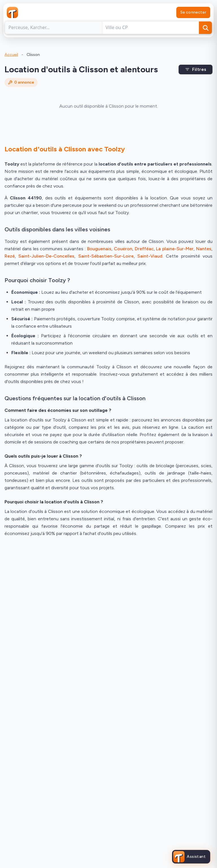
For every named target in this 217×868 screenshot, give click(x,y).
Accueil (11, 55)
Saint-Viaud (150, 256)
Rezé (10, 256)
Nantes (204, 249)
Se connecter (193, 12)
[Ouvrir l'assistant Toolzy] (191, 857)
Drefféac (144, 249)
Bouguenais (99, 249)
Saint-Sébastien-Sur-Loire (106, 256)
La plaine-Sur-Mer (175, 249)
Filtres (196, 69)
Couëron (123, 249)
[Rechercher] (205, 28)
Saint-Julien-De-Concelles (46, 256)
